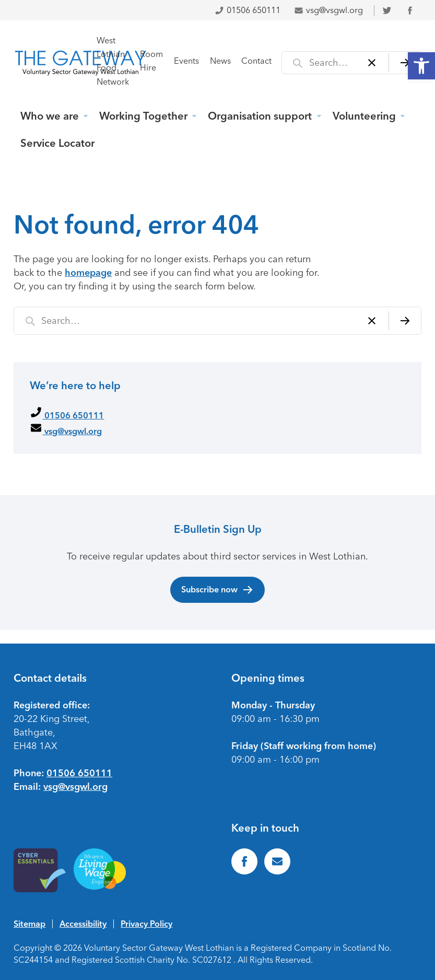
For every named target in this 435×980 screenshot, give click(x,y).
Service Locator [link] (57, 143)
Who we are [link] (50, 116)
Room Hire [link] (151, 61)
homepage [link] (88, 273)
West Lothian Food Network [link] (113, 61)
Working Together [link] (143, 116)
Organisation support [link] (260, 116)
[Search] (405, 63)
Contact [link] (256, 61)
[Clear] (372, 63)
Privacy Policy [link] (146, 924)
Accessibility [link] (83, 924)
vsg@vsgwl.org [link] (328, 10)
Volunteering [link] (364, 116)
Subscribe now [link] (217, 590)
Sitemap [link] (30, 924)
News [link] (220, 61)
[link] (421, 66)
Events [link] (186, 61)
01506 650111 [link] (248, 10)
